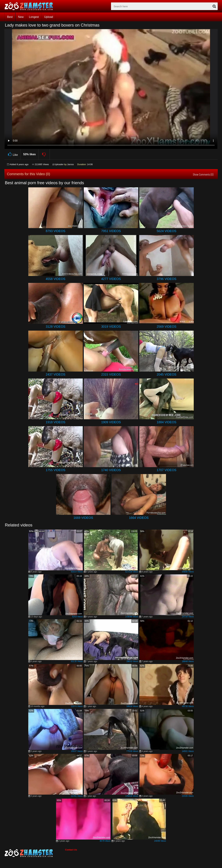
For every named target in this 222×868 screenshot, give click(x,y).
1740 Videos (111, 470)
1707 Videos (166, 470)
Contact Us (71, 850)
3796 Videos (166, 279)
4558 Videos (55, 279)
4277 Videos (111, 279)
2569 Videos (166, 327)
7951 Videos (111, 231)
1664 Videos (139, 518)
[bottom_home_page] (35, 853)
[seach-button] (214, 6)
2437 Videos (55, 375)
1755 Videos (55, 470)
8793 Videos (55, 231)
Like (12, 154)
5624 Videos (166, 231)
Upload (49, 17)
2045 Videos (166, 375)
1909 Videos (111, 422)
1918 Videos (55, 422)
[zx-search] (164, 6)
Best (10, 17)
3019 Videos (111, 327)
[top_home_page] (30, 6)
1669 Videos (83, 518)
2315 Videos (111, 375)
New (21, 17)
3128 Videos (55, 327)
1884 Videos (166, 422)
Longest (34, 17)
